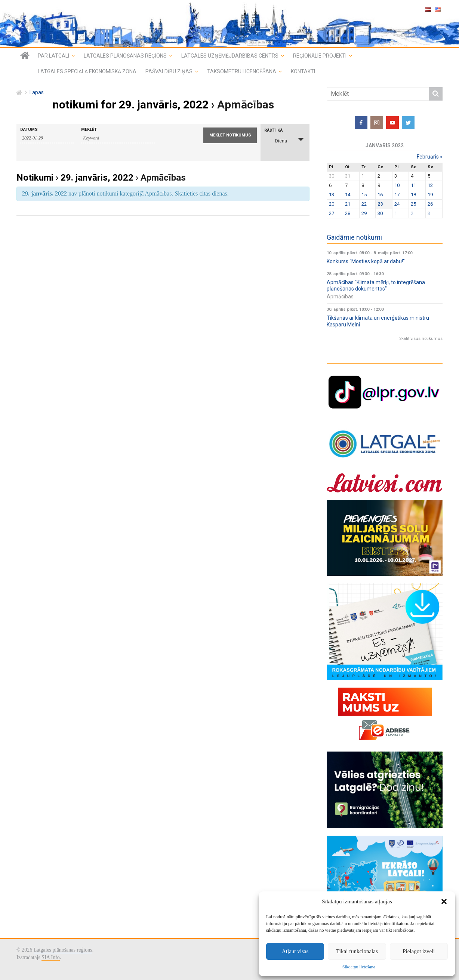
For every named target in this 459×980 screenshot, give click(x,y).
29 (364, 213)
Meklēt (89, 130)
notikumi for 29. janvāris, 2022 (130, 105)
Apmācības (340, 297)
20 (332, 204)
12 (430, 185)
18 (413, 195)
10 (397, 185)
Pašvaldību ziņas (169, 71)
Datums (29, 130)
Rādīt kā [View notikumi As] (273, 130)
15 (364, 195)
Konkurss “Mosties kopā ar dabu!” (366, 261)
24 (397, 204)
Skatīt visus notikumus (421, 339)
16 (380, 195)
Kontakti (303, 71)
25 (413, 204)
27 (332, 213)
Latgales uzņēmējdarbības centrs (230, 56)
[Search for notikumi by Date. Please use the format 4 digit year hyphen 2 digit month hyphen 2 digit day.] (47, 138)
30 (380, 213)
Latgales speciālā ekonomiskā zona (87, 71)
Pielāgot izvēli (419, 951)
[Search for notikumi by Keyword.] (118, 138)
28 (348, 213)
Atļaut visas (295, 951)
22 (364, 204)
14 (348, 195)
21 (348, 204)
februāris (430, 157)
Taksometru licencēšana (242, 71)
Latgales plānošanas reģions (125, 56)
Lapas (37, 93)
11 (413, 185)
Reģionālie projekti (320, 56)
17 (397, 195)
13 (332, 195)
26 (430, 204)
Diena (277, 140)
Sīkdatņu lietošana (359, 967)
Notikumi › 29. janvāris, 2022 (75, 178)
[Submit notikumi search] (230, 135)
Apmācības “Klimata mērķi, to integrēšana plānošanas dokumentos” (376, 286)
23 (380, 204)
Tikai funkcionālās (357, 951)
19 (430, 195)
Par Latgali (53, 56)
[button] (444, 901)
